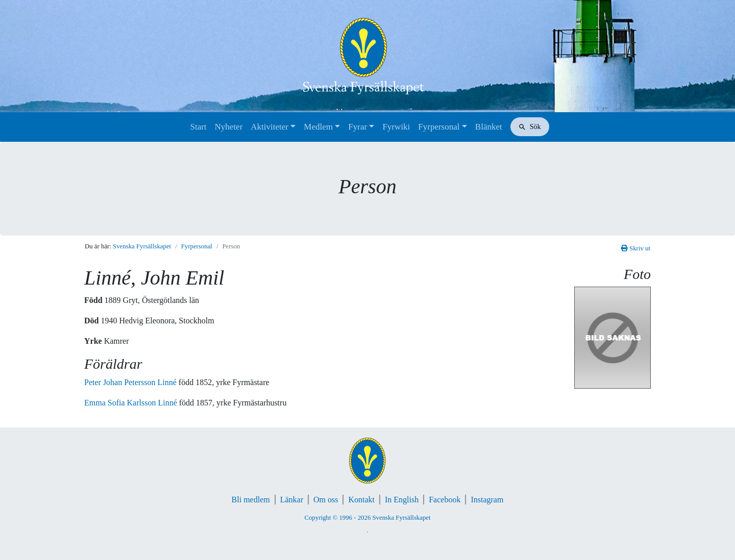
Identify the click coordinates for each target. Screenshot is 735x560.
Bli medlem (251, 500)
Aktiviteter (269, 127)
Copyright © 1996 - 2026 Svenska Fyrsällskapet (367, 518)
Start (198, 127)
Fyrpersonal (439, 127)
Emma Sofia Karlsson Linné (132, 403)
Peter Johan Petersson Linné (131, 382)
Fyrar (358, 127)
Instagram (487, 500)
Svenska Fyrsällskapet (142, 246)
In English (402, 500)
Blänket (489, 127)
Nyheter (229, 127)
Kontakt (361, 500)
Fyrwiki (396, 127)
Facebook (445, 500)
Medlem (318, 127)
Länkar (292, 500)
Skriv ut (636, 248)
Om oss (326, 500)
